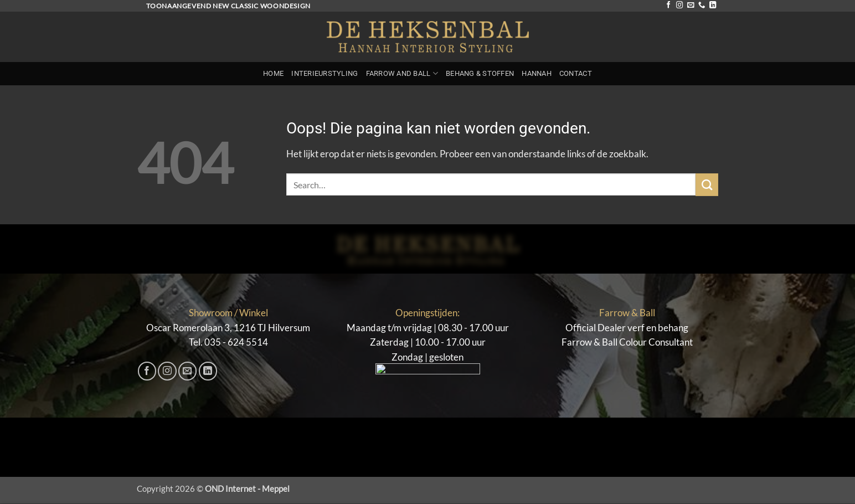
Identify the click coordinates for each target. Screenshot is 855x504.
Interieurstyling (325, 73)
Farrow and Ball (402, 73)
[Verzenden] (707, 185)
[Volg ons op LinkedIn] (713, 6)
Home (273, 73)
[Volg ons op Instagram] (679, 6)
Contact (576, 73)
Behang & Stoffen (480, 73)
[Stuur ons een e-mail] (691, 6)
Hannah (537, 73)
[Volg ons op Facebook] (668, 6)
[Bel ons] (702, 6)
